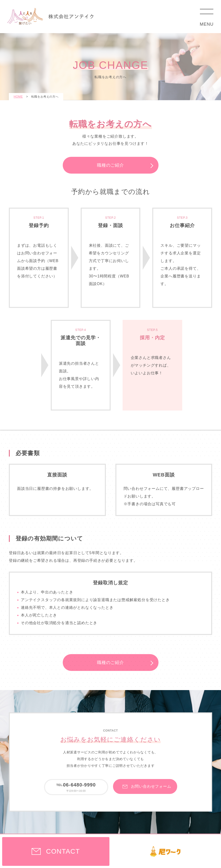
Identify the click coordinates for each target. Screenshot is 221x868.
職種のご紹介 (110, 165)
